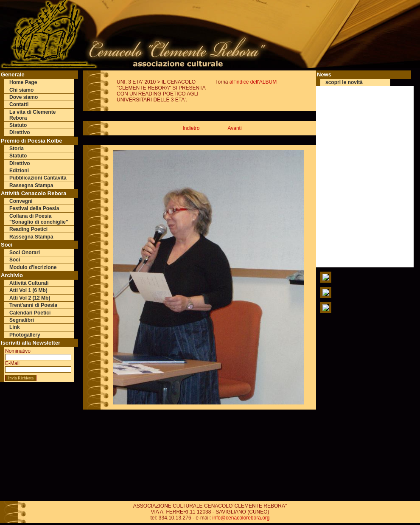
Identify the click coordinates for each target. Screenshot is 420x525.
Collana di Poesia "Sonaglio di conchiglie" (39, 219)
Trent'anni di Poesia (33, 305)
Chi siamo (21, 90)
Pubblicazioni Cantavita (38, 178)
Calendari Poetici (30, 313)
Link (15, 327)
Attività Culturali (29, 283)
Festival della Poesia (34, 208)
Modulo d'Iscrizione (33, 267)
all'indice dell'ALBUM (253, 82)
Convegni (21, 201)
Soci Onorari (25, 253)
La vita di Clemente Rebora (32, 115)
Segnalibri (22, 320)
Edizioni (19, 171)
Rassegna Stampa (31, 185)
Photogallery (25, 335)
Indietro (191, 128)
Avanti (234, 128)
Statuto (18, 125)
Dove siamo (24, 97)
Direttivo (20, 132)
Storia (17, 149)
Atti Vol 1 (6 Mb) (28, 290)
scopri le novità (344, 82)
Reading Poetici (28, 229)
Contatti (19, 104)
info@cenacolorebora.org (241, 518)
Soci (15, 260)
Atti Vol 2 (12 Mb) (30, 298)
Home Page (23, 82)
